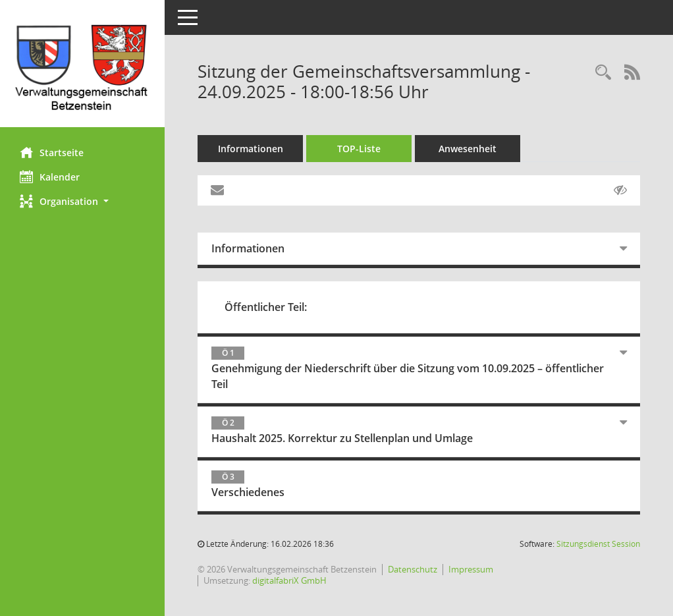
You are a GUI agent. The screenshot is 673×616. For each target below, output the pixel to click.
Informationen (251, 149)
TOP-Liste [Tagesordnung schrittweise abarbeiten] (359, 149)
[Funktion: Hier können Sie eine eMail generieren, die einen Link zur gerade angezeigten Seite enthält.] (217, 190)
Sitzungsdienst (598, 544)
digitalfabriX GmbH (289, 580)
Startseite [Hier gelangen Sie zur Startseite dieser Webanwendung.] (52, 152)
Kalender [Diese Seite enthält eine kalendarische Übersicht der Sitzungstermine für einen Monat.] (50, 177)
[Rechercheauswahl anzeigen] (603, 73)
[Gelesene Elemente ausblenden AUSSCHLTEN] (620, 190)
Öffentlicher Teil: (266, 307)
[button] (82, 201)
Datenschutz (413, 569)
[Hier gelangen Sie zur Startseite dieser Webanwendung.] (82, 69)
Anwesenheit (468, 149)
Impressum (471, 569)
